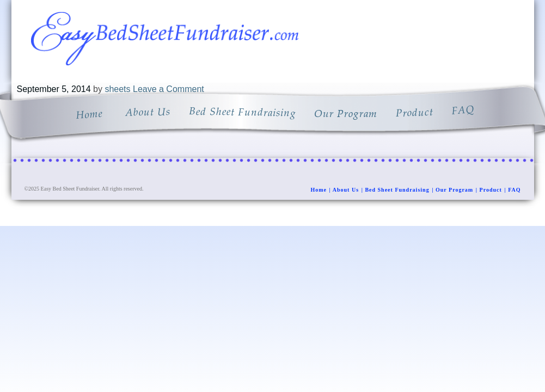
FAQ (514, 190)
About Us (346, 190)
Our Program (454, 190)
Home (319, 190)
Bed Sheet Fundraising (397, 190)
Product (491, 190)
